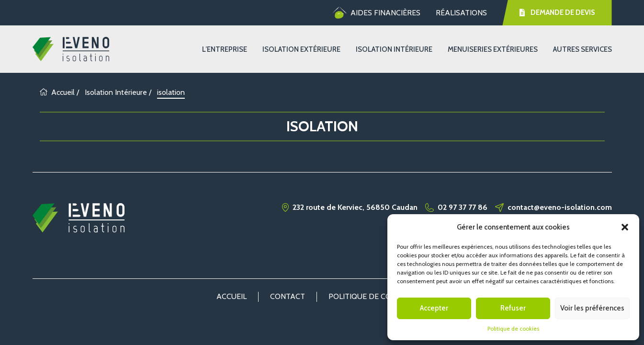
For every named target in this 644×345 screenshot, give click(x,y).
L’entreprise (225, 49)
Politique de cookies (513, 328)
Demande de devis (557, 12)
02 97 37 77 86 (463, 207)
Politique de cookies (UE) (378, 296)
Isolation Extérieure (301, 49)
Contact (288, 296)
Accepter (434, 308)
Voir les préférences (592, 308)
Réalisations (461, 13)
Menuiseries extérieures (493, 49)
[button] (625, 227)
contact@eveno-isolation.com (560, 207)
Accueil (57, 92)
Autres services (582, 49)
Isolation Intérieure (394, 49)
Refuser (513, 308)
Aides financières (377, 13)
